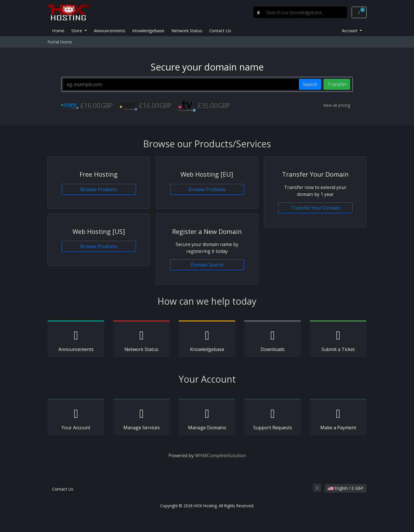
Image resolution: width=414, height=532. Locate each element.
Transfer (337, 84)
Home (58, 30)
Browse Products (99, 189)
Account (350, 30)
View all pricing (337, 105)
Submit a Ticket (338, 340)
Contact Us (220, 30)
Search (310, 84)
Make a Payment (338, 418)
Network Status (187, 30)
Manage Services (141, 418)
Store (77, 30)
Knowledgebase (148, 30)
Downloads (273, 340)
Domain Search (207, 265)
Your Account (76, 418)
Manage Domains (207, 418)
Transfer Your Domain (315, 208)
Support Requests (273, 418)
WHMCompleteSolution (220, 455)
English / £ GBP (346, 488)
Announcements (110, 30)
